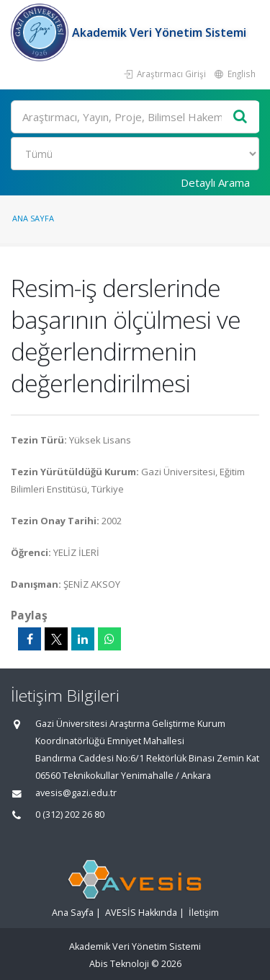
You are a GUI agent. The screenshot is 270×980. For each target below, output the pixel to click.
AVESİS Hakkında (141, 913)
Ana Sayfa (33, 218)
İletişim (204, 913)
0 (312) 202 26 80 (70, 815)
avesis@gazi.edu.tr (76, 793)
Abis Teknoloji (119, 964)
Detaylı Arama (215, 182)
